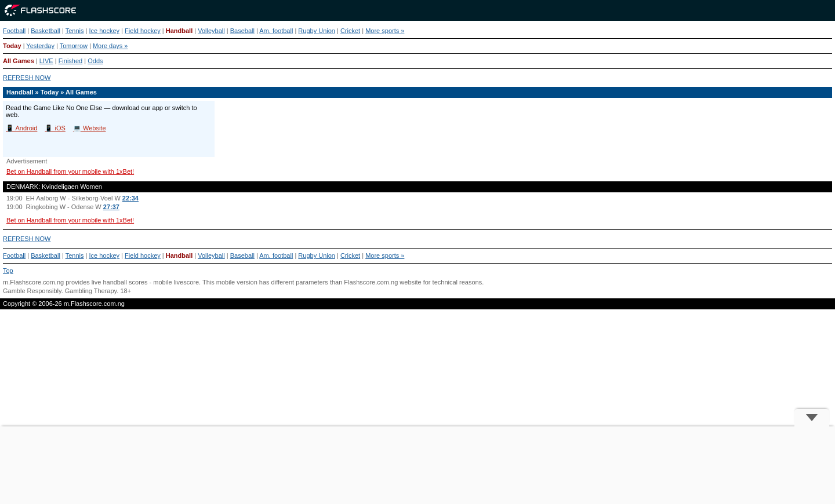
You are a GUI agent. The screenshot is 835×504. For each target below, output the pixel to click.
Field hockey (143, 31)
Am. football (276, 31)
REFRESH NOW (27, 78)
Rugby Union (317, 31)
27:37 (111, 207)
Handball (179, 31)
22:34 (130, 198)
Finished (71, 61)
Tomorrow (74, 46)
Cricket (350, 31)
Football (14, 31)
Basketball (46, 31)
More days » (110, 46)
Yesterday (40, 46)
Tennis (75, 31)
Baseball (242, 31)
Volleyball (211, 31)
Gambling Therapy (91, 291)
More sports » (385, 31)
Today (12, 46)
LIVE (46, 61)
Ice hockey (104, 31)
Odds (95, 61)
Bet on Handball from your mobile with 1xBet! (70, 171)
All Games (19, 61)
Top (8, 271)
